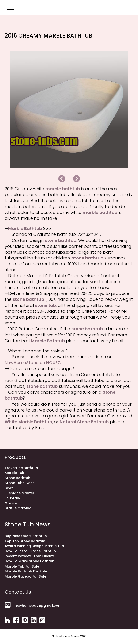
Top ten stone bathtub (25, 541)
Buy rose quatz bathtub (26, 536)
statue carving (18, 508)
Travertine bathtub (21, 468)
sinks (9, 488)
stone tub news (28, 524)
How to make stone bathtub (30, 561)
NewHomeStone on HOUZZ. (33, 363)
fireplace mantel (19, 493)
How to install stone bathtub (30, 551)
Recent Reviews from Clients (30, 556)
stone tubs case (20, 483)
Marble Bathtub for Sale (26, 571)
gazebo (11, 503)
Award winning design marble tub (34, 546)
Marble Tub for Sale (22, 566)
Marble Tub (15, 473)
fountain (12, 498)
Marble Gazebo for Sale (25, 576)
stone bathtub (17, 478)
